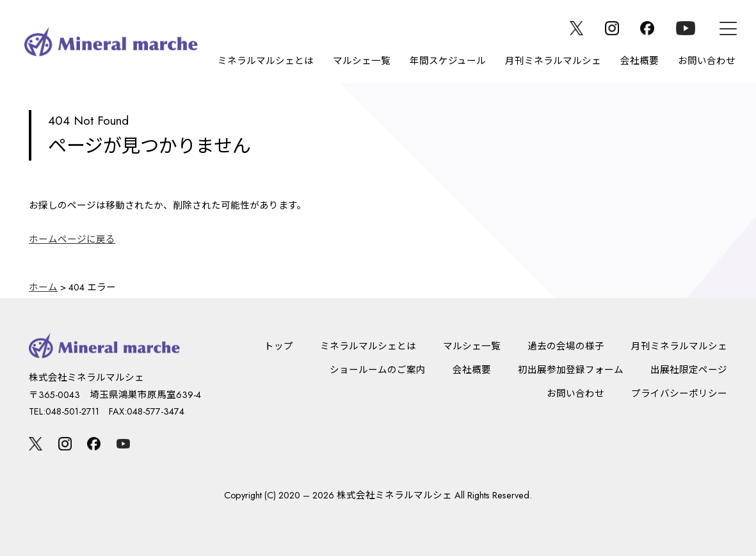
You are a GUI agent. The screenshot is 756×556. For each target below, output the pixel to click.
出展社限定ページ (689, 369)
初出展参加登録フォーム (571, 369)
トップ (279, 346)
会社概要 (639, 60)
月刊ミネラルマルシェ (553, 60)
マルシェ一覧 (362, 60)
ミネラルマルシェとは (266, 60)
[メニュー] (728, 28)
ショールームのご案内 (378, 369)
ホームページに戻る (72, 239)
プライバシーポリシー (679, 393)
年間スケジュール (448, 60)
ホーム (43, 287)
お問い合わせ (707, 60)
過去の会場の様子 (566, 346)
